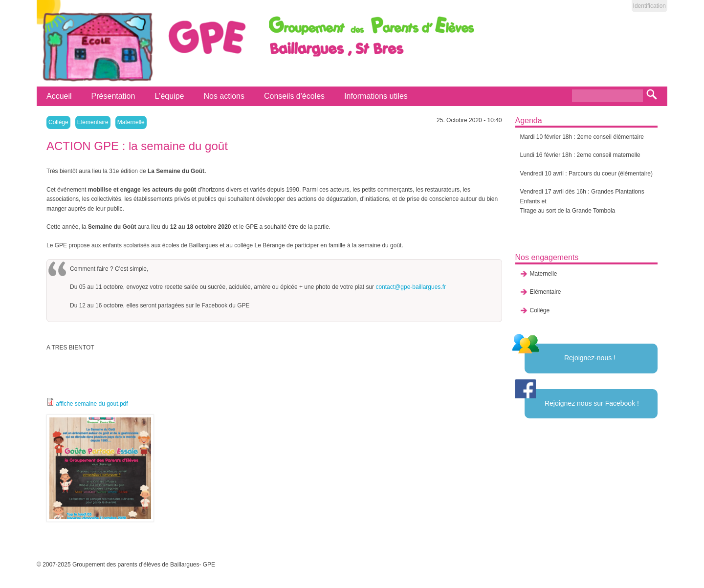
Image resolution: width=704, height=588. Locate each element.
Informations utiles (376, 96)
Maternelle (131, 122)
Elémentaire (93, 122)
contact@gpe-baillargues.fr (411, 287)
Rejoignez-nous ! (590, 358)
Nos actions (224, 96)
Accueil (59, 96)
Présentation (113, 96)
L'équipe (169, 96)
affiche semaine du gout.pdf (92, 404)
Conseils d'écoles (294, 96)
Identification (649, 6)
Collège (58, 122)
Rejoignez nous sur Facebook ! (592, 403)
